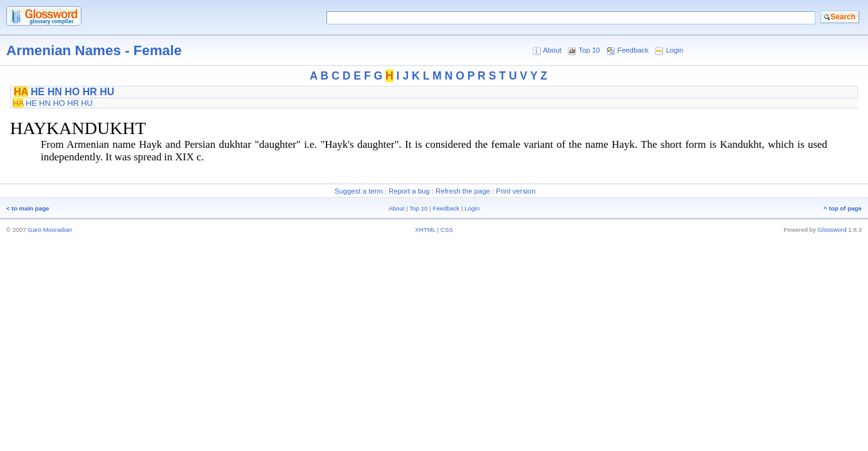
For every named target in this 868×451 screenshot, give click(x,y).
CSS (447, 230)
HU (107, 92)
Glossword (832, 230)
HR (90, 92)
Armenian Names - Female (94, 50)
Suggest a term (359, 191)
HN (55, 92)
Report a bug (409, 191)
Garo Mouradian (50, 230)
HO (72, 92)
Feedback (633, 50)
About (552, 50)
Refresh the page (463, 191)
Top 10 (589, 50)
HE (38, 92)
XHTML (425, 230)
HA (21, 92)
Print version (515, 191)
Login (675, 50)
